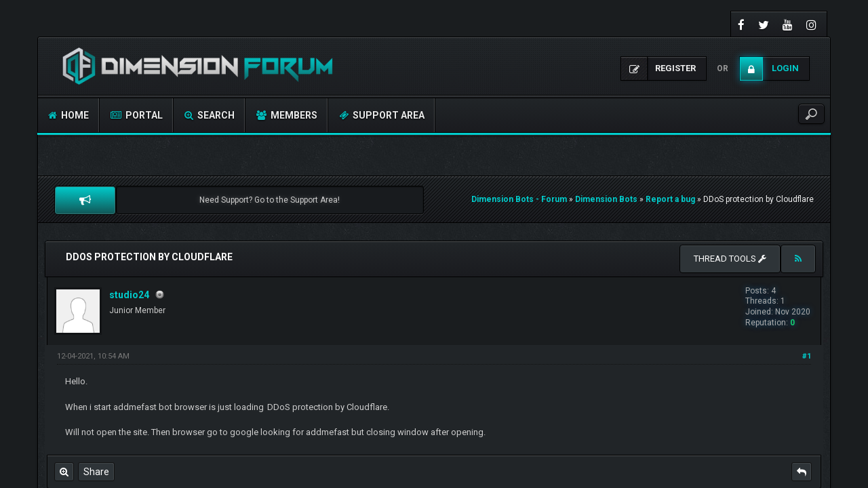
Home (68, 115)
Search (210, 115)
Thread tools (730, 259)
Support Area (382, 115)
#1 (807, 356)
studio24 (129, 295)
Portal (137, 115)
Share (96, 472)
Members (287, 115)
